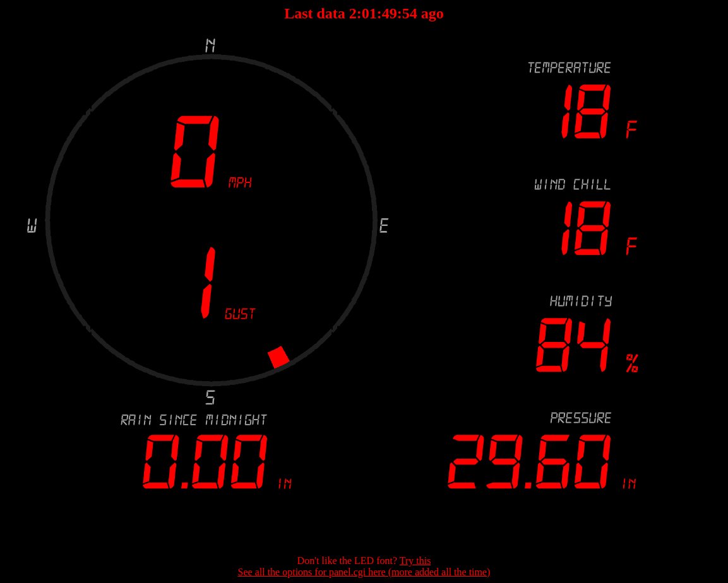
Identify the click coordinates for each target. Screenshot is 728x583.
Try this (415, 561)
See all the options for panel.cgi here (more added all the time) (364, 572)
